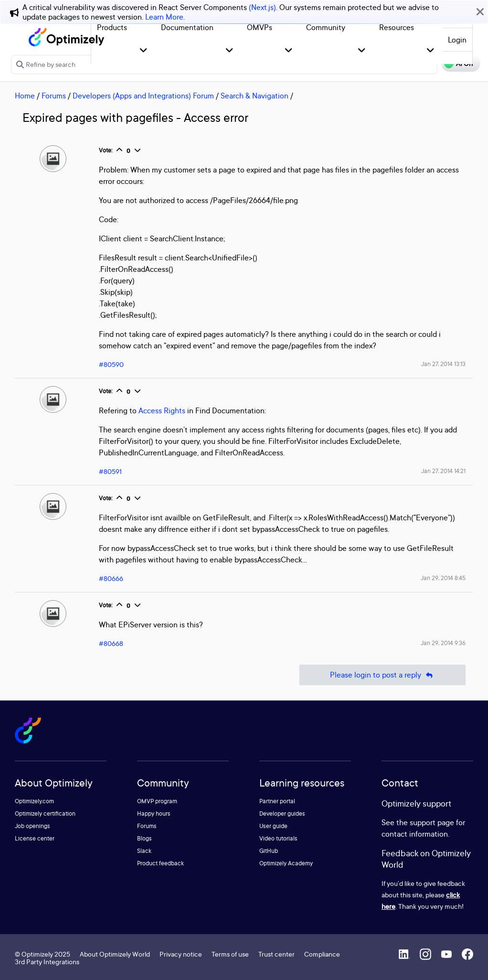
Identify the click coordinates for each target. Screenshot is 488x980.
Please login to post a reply (382, 675)
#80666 (111, 578)
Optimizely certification (45, 813)
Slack (144, 851)
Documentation (187, 27)
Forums (54, 96)
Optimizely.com (34, 801)
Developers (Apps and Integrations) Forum (143, 96)
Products (112, 27)
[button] (143, 51)
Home (25, 96)
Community (326, 27)
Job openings (32, 826)
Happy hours (154, 813)
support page (432, 822)
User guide (273, 826)
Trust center (276, 954)
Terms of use (230, 954)
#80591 (110, 471)
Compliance (322, 954)
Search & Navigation (255, 96)
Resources (397, 27)
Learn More (164, 17)
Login (457, 40)
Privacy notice (181, 954)
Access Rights (162, 410)
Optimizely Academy (286, 863)
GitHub (269, 851)
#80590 (111, 364)
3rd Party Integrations (47, 962)
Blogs (144, 838)
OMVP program (157, 801)
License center (35, 838)
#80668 (111, 643)
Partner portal (277, 801)
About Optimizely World (115, 954)
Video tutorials (278, 838)
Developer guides (282, 813)
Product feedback (160, 863)
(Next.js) (262, 7)
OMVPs (260, 27)
